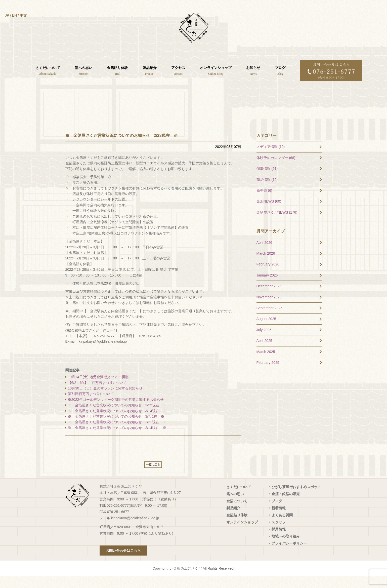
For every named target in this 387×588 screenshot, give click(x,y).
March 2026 (266, 265)
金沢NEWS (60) (269, 213)
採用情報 (279, 541)
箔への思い (235, 506)
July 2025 (264, 341)
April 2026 (264, 254)
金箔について (237, 513)
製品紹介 (233, 520)
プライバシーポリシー (289, 555)
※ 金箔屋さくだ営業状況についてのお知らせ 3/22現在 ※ (117, 417)
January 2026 (267, 287)
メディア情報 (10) (271, 159)
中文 (23, 15)
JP (7, 15)
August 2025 (266, 331)
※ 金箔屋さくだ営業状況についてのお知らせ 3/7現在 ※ (116, 428)
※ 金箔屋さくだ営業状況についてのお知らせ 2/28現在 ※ (122, 147)
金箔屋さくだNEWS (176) (277, 224)
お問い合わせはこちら (123, 562)
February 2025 (268, 374)
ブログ (277, 513)
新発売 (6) (264, 202)
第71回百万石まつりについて (91, 406)
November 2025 (269, 309)
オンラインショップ (242, 534)
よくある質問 (282, 527)
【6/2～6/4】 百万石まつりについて (97, 394)
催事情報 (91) (267, 180)
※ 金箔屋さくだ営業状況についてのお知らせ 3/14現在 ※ (117, 422)
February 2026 (268, 276)
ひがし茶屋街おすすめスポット (296, 499)
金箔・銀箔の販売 (286, 506)
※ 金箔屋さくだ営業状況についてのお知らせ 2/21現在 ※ (117, 434)
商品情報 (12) (267, 191)
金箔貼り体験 (237, 527)
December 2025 (269, 298)
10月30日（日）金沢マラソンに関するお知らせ (105, 400)
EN (14, 15)
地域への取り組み (286, 548)
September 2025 (270, 320)
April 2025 (264, 352)
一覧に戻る (153, 476)
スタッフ (279, 534)
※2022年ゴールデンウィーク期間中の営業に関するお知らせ (116, 411)
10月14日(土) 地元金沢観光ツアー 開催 (99, 389)
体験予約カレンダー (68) (276, 169)
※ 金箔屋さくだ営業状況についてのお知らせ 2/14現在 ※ (117, 439)
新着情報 (279, 520)
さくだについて (239, 499)
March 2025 (266, 363)
